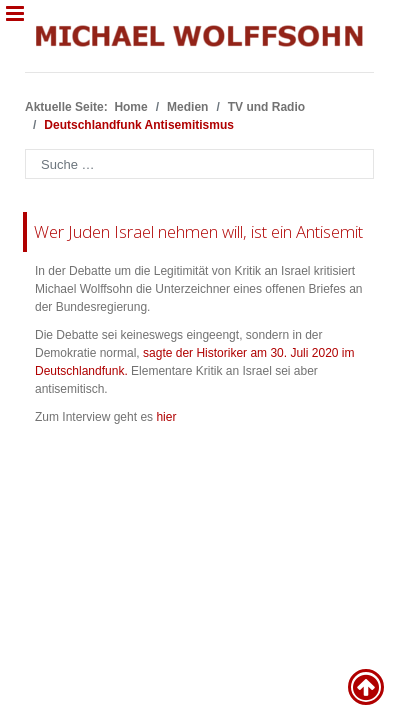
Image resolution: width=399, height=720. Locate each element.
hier (166, 417)
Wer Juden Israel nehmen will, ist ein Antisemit (198, 231)
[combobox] (199, 164)
